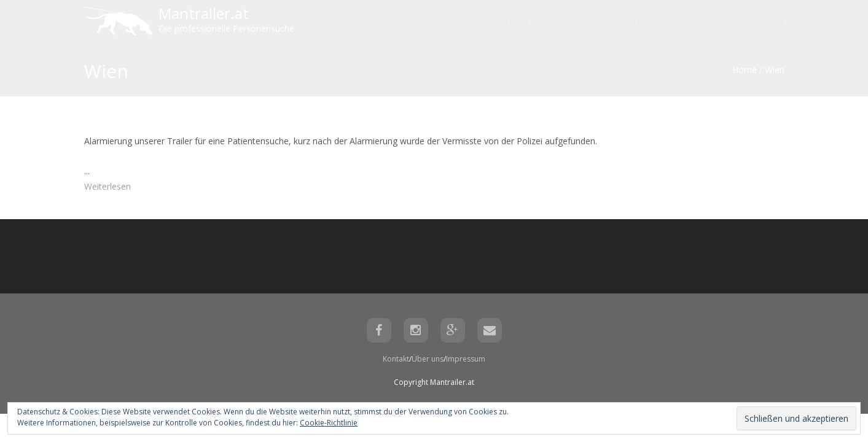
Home (745, 70)
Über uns (428, 359)
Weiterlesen (108, 186)
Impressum (466, 359)
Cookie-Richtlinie (329, 423)
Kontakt (396, 359)
